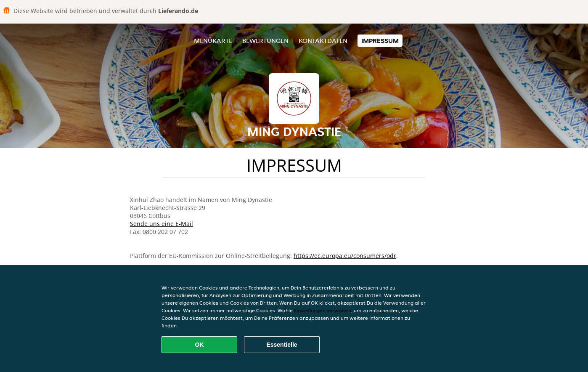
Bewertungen (265, 41)
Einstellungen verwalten (323, 310)
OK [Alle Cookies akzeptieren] (200, 345)
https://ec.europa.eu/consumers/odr (345, 256)
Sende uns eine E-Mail (162, 224)
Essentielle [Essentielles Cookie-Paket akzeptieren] (282, 345)
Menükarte (213, 41)
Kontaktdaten (323, 41)
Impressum (380, 41)
